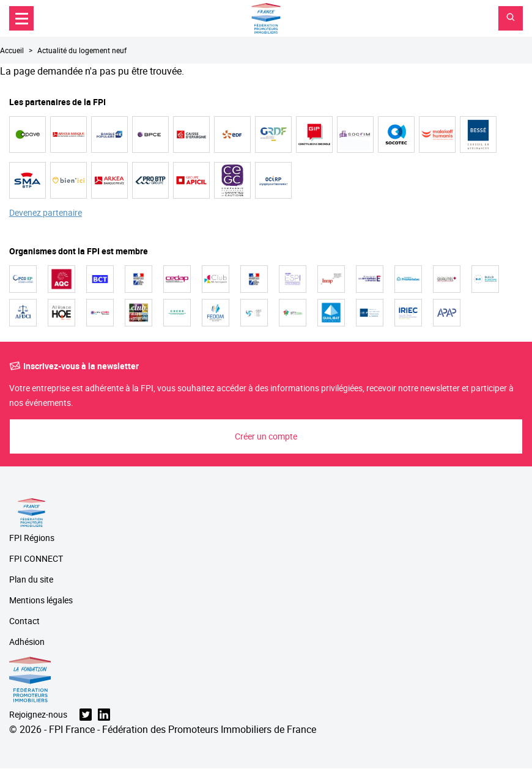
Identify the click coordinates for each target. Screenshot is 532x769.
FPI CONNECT (36, 559)
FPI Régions (32, 538)
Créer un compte (266, 436)
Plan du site (31, 580)
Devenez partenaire (46, 213)
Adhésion (27, 642)
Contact (24, 621)
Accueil (12, 50)
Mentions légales (41, 601)
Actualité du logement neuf (82, 50)
